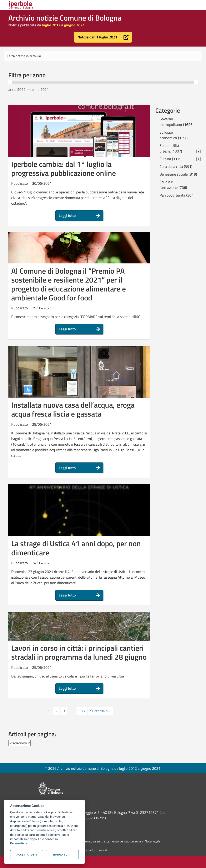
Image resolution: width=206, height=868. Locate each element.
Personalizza (19, 843)
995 (82, 711)
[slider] (10, 82)
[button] (103, 37)
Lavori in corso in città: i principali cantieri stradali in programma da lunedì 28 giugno (79, 652)
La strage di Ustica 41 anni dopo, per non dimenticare (76, 548)
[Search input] (103, 56)
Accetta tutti (27, 855)
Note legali (152, 841)
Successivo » (100, 711)
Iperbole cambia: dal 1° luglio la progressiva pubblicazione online (64, 168)
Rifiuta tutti (62, 855)
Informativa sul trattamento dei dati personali (111, 841)
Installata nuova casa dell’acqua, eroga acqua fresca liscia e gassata (73, 409)
